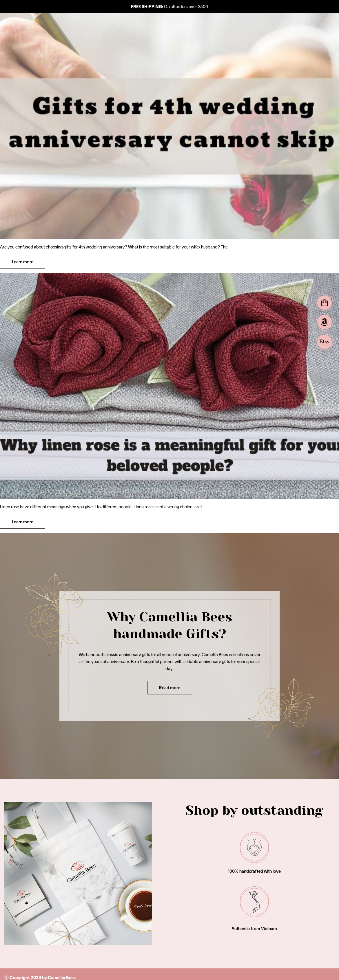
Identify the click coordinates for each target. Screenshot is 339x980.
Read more (170, 688)
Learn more (23, 262)
